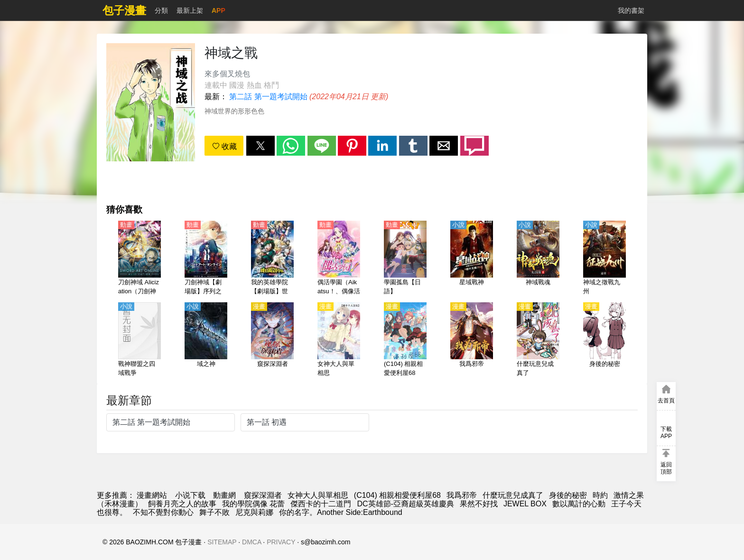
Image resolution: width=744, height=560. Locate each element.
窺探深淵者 (263, 495)
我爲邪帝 (462, 495)
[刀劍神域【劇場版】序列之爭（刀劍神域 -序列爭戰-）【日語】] (206, 259)
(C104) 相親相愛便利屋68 (397, 495)
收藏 (224, 146)
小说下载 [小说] (190, 495)
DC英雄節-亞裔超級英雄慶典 (405, 504)
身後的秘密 (568, 495)
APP (219, 10)
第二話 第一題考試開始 (268, 97)
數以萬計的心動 (579, 504)
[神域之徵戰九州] (604, 259)
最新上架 (190, 10)
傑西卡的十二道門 (321, 504)
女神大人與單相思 (318, 495)
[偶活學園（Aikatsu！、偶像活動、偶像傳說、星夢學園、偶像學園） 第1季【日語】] (339, 259)
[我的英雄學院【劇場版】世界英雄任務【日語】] (272, 259)
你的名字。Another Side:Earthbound (341, 512)
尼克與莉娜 (254, 512)
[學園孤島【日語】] (405, 259)
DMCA (251, 542)
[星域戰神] (472, 259)
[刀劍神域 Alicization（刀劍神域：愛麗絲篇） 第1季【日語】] (139, 259)
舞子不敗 (214, 512)
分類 (161, 10)
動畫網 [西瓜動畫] (224, 495)
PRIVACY (281, 542)
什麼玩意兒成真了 (513, 495)
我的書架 (631, 10)
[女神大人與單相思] (339, 340)
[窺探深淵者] (272, 340)
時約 (600, 495)
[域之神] (206, 340)
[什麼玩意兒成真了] (538, 340)
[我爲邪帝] (472, 340)
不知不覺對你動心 (163, 512)
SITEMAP (222, 542)
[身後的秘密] (604, 340)
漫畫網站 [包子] (152, 495)
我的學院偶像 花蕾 (253, 504)
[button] (260, 146)
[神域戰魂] (538, 259)
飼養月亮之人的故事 (182, 504)
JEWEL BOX (525, 504)
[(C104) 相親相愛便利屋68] (405, 340)
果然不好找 (479, 504)
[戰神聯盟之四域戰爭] (139, 340)
